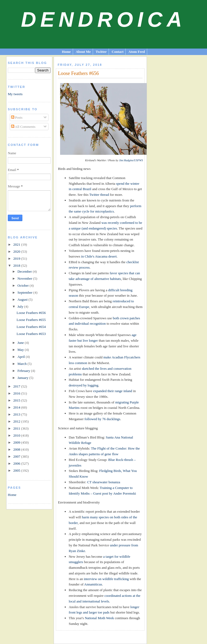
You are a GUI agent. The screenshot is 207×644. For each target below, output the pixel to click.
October (24, 285)
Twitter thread (99, 195)
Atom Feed (137, 52)
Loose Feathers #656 (31, 313)
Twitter (101, 52)
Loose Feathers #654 (31, 327)
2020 (17, 251)
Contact (118, 52)
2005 (17, 470)
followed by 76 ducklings (103, 419)
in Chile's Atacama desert (99, 256)
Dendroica (104, 19)
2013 (17, 414)
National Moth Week (99, 618)
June (21, 343)
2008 (17, 449)
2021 (17, 244)
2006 (17, 463)
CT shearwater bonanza (103, 482)
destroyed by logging (84, 385)
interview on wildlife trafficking (106, 579)
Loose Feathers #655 (31, 320)
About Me (83, 52)
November (25, 278)
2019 (17, 258)
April (22, 357)
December (25, 271)
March (23, 364)
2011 (17, 428)
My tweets (15, 94)
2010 (17, 435)
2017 (17, 386)
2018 (17, 266)
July (21, 306)
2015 (17, 400)
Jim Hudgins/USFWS (131, 160)
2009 (17, 442)
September (25, 292)
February (24, 371)
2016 (17, 393)
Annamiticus (93, 584)
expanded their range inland (113, 391)
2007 (17, 456)
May (21, 350)
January (23, 378)
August (23, 299)
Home (66, 52)
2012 (17, 421)
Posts (17, 117)
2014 (17, 407)
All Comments (23, 127)
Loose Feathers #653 (31, 334)
